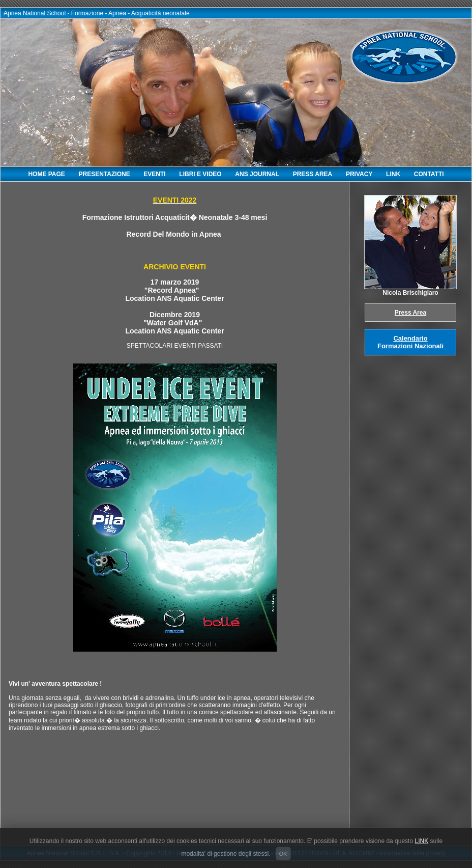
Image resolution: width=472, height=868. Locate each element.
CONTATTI (429, 174)
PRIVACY (359, 174)
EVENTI (154, 174)
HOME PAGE (46, 174)
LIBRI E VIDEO (200, 174)
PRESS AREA (313, 174)
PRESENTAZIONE (105, 174)
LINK (393, 174)
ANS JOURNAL (257, 174)
